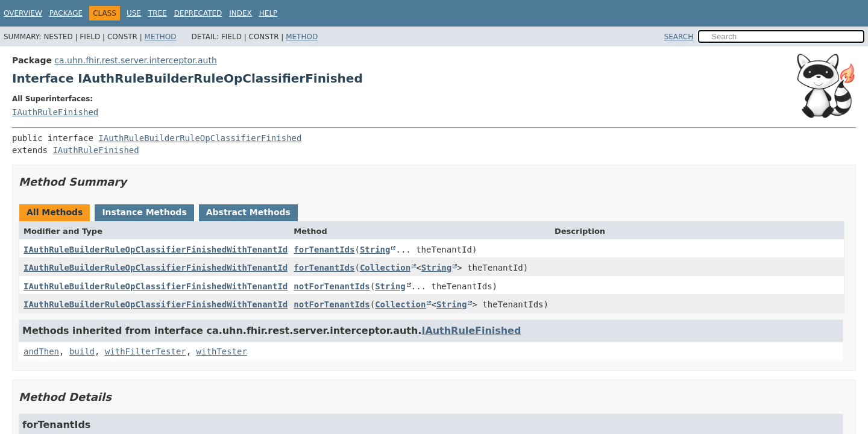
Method (161, 37)
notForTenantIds (332, 286)
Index (241, 13)
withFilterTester (146, 351)
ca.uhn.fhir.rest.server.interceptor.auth (136, 60)
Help (269, 13)
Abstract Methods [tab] (248, 212)
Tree (158, 13)
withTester (222, 351)
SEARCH (679, 37)
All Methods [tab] (55, 212)
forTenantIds (324, 250)
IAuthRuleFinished (55, 112)
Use (134, 13)
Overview (23, 13)
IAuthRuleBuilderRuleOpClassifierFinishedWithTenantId (156, 250)
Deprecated (198, 13)
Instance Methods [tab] (144, 212)
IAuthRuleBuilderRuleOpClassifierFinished (200, 138)
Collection (385, 268)
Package (66, 13)
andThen (41, 351)
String (375, 250)
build (82, 351)
